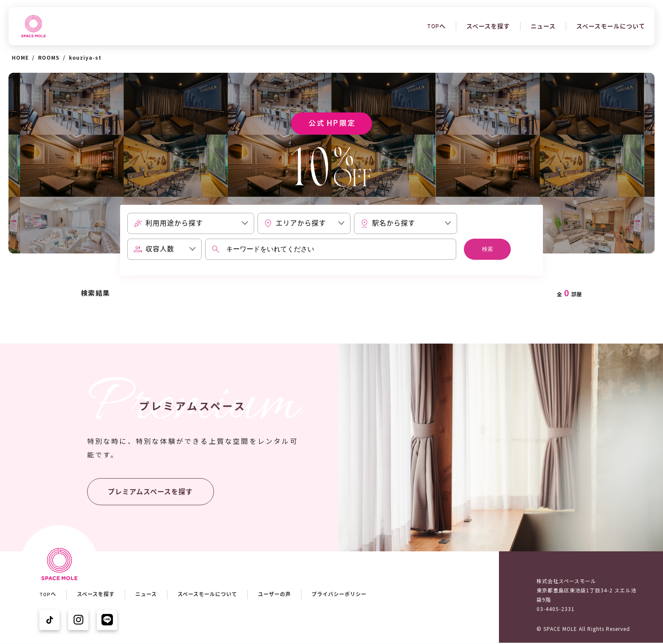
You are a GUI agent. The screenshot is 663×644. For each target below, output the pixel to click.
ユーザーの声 (274, 594)
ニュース (543, 26)
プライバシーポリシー (339, 594)
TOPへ (436, 26)
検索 (488, 249)
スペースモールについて (611, 26)
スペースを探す (488, 26)
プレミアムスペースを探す (150, 492)
